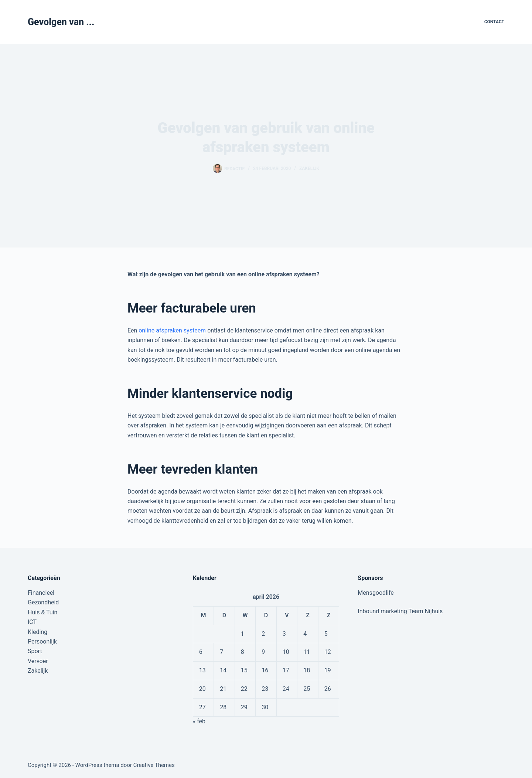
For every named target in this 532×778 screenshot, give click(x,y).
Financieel (41, 593)
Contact (494, 22)
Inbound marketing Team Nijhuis (400, 611)
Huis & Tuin (42, 612)
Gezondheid (43, 602)
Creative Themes (154, 765)
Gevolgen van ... (61, 22)
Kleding (37, 632)
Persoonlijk (42, 641)
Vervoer (38, 661)
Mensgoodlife (376, 593)
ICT (32, 622)
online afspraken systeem (172, 330)
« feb (199, 721)
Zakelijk (309, 168)
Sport (35, 651)
